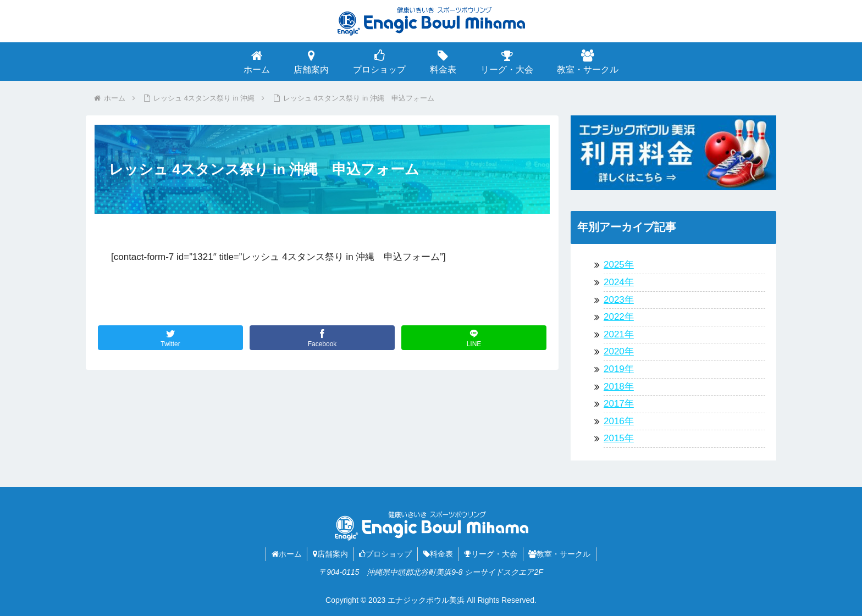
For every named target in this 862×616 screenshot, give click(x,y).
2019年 (619, 369)
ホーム (286, 554)
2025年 (619, 265)
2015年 (619, 438)
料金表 (438, 554)
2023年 (619, 300)
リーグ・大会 (491, 554)
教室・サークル (560, 554)
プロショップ (385, 554)
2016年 (619, 421)
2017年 (619, 404)
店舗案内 (330, 554)
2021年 (619, 334)
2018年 (619, 387)
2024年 (619, 282)
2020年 (619, 351)
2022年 (619, 317)
